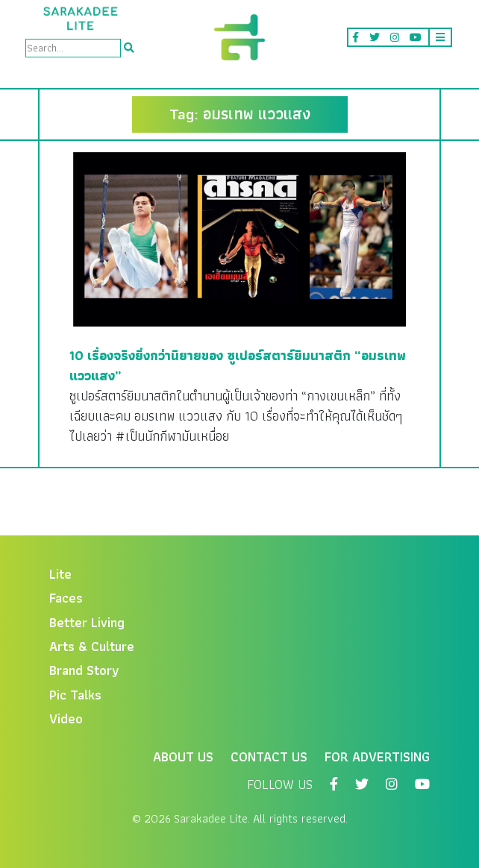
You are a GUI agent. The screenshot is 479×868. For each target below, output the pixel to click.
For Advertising (377, 757)
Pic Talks (75, 695)
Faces (66, 598)
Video (66, 718)
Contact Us (269, 757)
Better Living (87, 622)
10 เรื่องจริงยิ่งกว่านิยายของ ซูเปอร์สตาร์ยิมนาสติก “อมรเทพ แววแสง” (238, 365)
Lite (60, 574)
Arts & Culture (92, 646)
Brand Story (84, 670)
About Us (183, 757)
